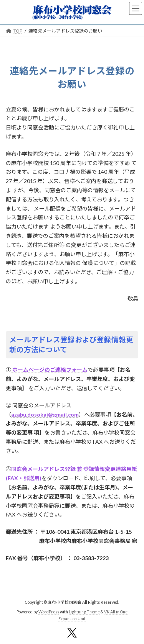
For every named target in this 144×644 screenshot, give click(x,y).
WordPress (49, 612)
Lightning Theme (84, 612)
